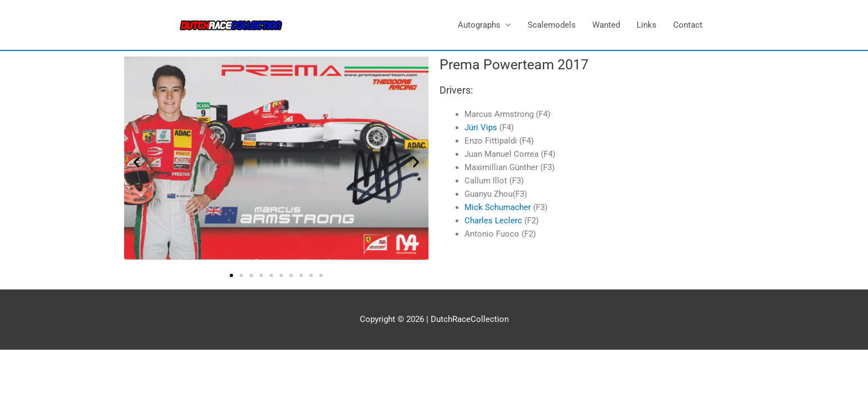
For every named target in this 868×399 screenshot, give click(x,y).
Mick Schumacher (498, 207)
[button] (136, 162)
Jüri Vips (481, 127)
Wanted (606, 25)
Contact (688, 25)
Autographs (479, 25)
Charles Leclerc (493, 221)
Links (647, 25)
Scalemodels (552, 25)
